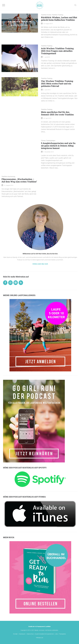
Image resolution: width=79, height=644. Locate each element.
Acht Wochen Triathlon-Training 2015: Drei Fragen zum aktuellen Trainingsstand (57, 51)
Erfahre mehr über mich (40, 264)
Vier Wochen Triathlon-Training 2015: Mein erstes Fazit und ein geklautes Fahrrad (57, 83)
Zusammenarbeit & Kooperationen (44, 634)
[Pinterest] (16, 283)
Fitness (43, 141)
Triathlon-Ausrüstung (8, 177)
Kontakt (15, 634)
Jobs (56, 634)
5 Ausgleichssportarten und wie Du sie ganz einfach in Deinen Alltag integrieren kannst (58, 146)
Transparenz (62, 634)
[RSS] (21, 283)
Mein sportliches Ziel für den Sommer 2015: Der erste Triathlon (57, 113)
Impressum (22, 634)
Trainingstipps (51, 141)
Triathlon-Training (58, 15)
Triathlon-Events (46, 15)
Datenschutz (30, 634)
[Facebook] (5, 283)
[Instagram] (10, 283)
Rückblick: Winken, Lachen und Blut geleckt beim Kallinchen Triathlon (59, 19)
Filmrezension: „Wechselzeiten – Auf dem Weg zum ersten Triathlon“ (19, 180)
